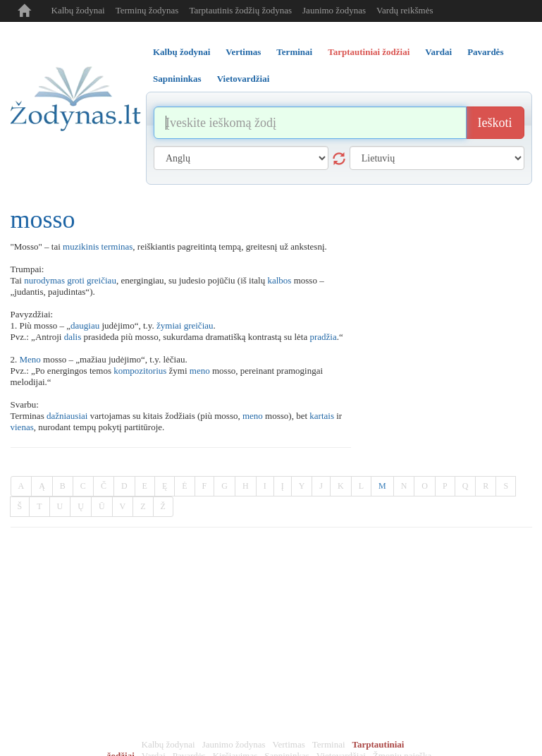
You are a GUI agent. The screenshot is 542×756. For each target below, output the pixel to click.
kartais (322, 416)
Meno (30, 359)
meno (200, 371)
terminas (117, 246)
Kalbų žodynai (78, 10)
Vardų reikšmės (405, 10)
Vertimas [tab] (243, 52)
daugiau (85, 325)
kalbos (279, 280)
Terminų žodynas (147, 10)
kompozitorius (140, 371)
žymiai (169, 325)
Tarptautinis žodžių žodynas (240, 10)
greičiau (101, 280)
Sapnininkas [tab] (177, 79)
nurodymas (44, 280)
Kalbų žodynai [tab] (181, 52)
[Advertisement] (271, 633)
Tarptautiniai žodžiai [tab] (369, 52)
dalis (73, 337)
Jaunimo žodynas (334, 10)
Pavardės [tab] (485, 52)
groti (76, 280)
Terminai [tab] (294, 52)
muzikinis (81, 246)
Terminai (329, 744)
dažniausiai (67, 416)
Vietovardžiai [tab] (244, 79)
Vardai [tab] (438, 52)
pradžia (323, 337)
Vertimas (289, 744)
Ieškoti (495, 123)
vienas (22, 427)
